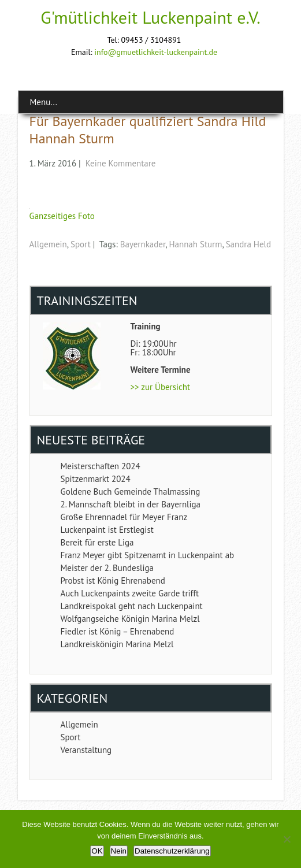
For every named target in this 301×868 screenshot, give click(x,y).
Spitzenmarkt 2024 (96, 479)
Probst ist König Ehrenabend (113, 580)
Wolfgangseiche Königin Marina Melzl (130, 619)
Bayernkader (143, 244)
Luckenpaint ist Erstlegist (107, 530)
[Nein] (287, 839)
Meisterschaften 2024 (101, 466)
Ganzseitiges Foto (62, 216)
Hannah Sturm (195, 244)
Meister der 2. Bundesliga (107, 568)
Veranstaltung (86, 750)
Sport (81, 244)
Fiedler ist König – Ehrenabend (118, 631)
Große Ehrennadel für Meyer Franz (124, 517)
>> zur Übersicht (161, 387)
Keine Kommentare (121, 163)
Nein (119, 851)
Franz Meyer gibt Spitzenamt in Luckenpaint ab (148, 555)
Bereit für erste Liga (97, 542)
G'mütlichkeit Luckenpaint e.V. (150, 17)
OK (97, 851)
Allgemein (48, 244)
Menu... (44, 102)
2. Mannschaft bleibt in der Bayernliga (131, 504)
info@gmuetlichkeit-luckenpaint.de (156, 52)
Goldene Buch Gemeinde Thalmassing (131, 492)
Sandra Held (248, 244)
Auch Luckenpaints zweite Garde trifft (130, 593)
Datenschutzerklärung (172, 851)
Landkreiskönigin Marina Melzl (117, 644)
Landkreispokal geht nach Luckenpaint (132, 606)
